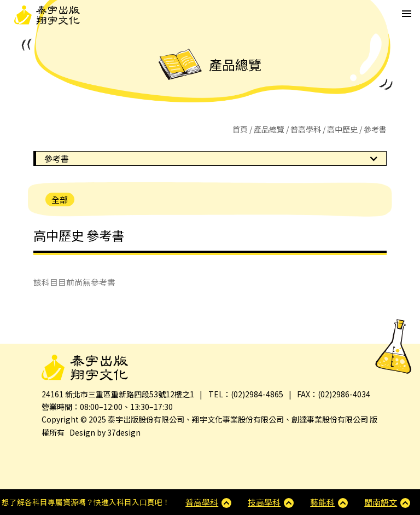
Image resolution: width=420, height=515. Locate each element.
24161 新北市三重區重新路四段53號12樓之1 (118, 394)
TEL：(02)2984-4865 (246, 394)
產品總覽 (269, 129)
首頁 (240, 129)
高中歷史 (342, 129)
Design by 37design (105, 432)
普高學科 (306, 129)
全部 (60, 199)
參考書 (57, 158)
